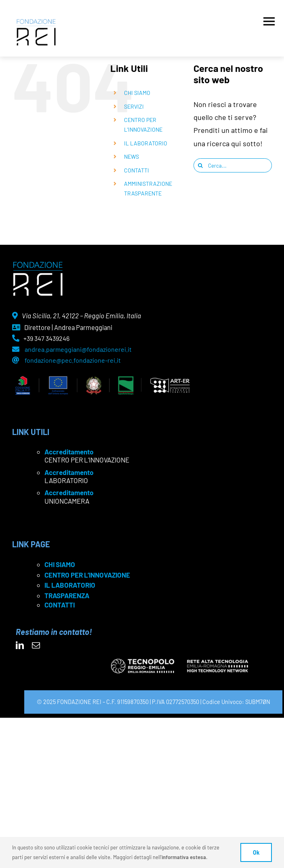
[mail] (36, 645)
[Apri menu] (269, 19)
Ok (256, 852)
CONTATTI (137, 170)
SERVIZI (134, 106)
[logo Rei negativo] (38, 265)
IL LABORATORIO (146, 143)
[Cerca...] (233, 165)
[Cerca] (201, 165)
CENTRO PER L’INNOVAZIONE (87, 575)
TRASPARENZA (67, 595)
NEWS (131, 157)
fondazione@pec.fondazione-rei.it (73, 360)
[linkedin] (20, 645)
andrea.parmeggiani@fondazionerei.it (78, 349)
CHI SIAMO (137, 93)
